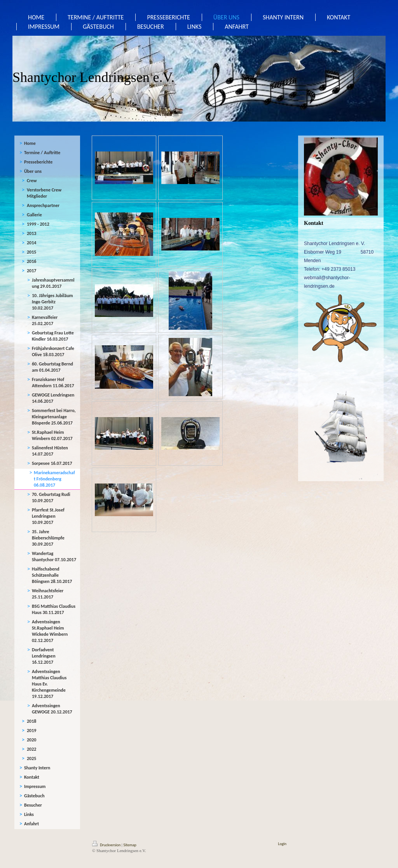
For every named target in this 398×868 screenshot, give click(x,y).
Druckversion (107, 845)
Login (282, 844)
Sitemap (130, 845)
